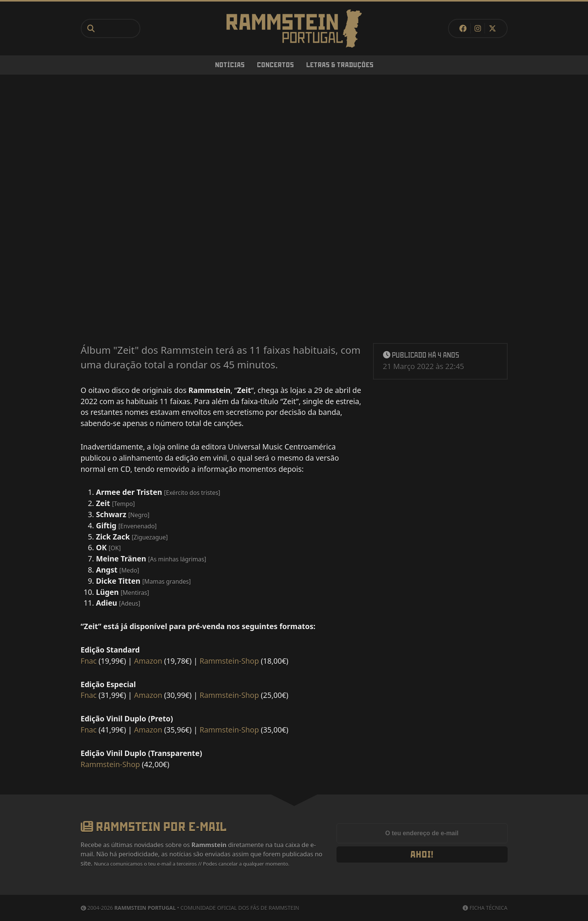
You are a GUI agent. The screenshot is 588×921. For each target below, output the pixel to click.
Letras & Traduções (340, 65)
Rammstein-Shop (229, 661)
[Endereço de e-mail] (422, 833)
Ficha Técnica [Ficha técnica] (485, 908)
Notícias (230, 65)
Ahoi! (422, 854)
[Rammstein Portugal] (294, 28)
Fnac (89, 661)
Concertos (275, 65)
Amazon (148, 661)
